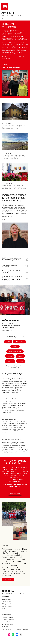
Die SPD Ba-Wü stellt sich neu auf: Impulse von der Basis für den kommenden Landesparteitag (12, 259)
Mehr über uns (8, 580)
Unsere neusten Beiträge (15, 351)
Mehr (4, 219)
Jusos (8, 342)
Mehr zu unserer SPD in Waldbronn (17, 189)
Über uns (15, 346)
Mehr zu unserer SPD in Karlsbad (10, 128)
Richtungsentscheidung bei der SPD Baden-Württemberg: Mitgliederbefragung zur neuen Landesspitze (13, 279)
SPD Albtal (8, 13)
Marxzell (20, 356)
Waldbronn (10, 361)
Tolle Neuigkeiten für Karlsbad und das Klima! (12, 272)
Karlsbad (10, 356)
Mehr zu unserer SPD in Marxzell (10, 159)
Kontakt (21, 361)
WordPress (26, 629)
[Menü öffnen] (2, 18)
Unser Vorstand (19, 342)
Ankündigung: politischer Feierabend (9, 266)
